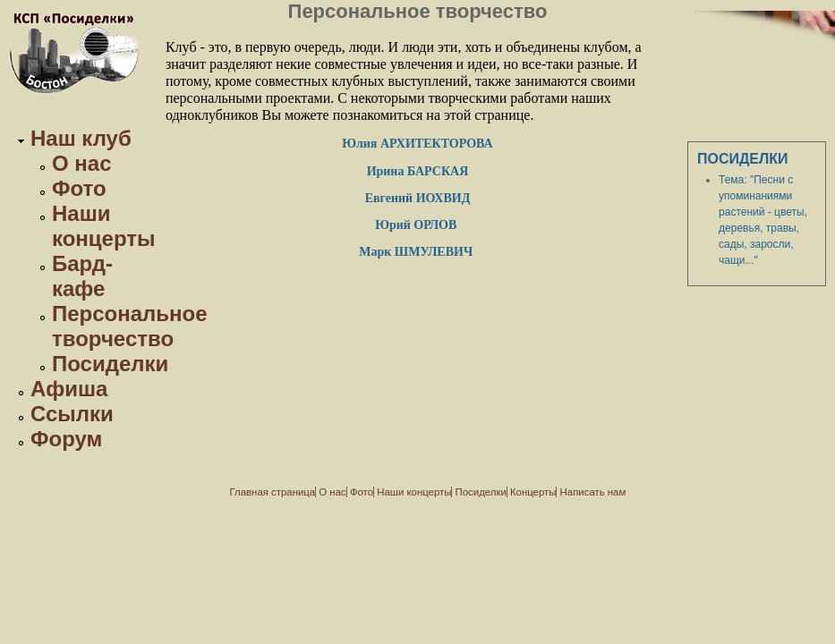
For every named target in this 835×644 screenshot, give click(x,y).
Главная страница (273, 492)
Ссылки (72, 414)
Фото (79, 188)
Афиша (69, 389)
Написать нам (593, 492)
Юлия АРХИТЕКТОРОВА (417, 144)
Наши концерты (104, 226)
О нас (82, 163)
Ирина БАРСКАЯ (418, 171)
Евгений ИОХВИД (418, 198)
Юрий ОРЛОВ (417, 225)
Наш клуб (81, 138)
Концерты (533, 492)
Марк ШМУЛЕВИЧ (417, 252)
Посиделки (110, 364)
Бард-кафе (82, 276)
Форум (66, 439)
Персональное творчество (130, 326)
